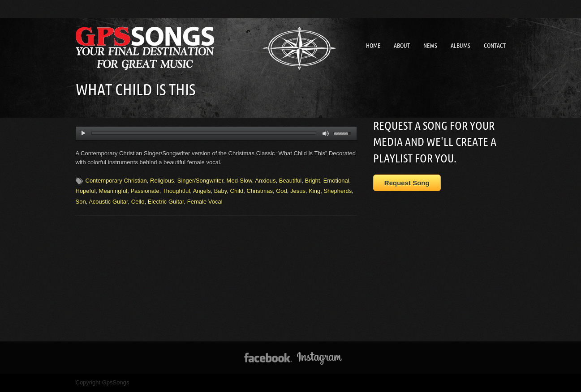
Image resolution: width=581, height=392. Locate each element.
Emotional (336, 181)
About (402, 46)
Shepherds (338, 191)
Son (81, 202)
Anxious (265, 181)
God (282, 191)
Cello (138, 202)
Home (373, 46)
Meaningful (113, 191)
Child (237, 191)
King (314, 191)
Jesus (298, 191)
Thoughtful (176, 191)
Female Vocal (205, 202)
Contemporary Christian (116, 181)
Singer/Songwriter (200, 181)
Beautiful (290, 181)
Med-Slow (239, 181)
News (430, 46)
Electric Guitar (166, 202)
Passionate (145, 191)
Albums (460, 46)
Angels (202, 191)
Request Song (407, 183)
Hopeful (86, 191)
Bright (313, 181)
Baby (221, 191)
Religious (162, 181)
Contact (495, 46)
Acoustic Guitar (108, 202)
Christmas (260, 191)
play (83, 133)
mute (326, 134)
